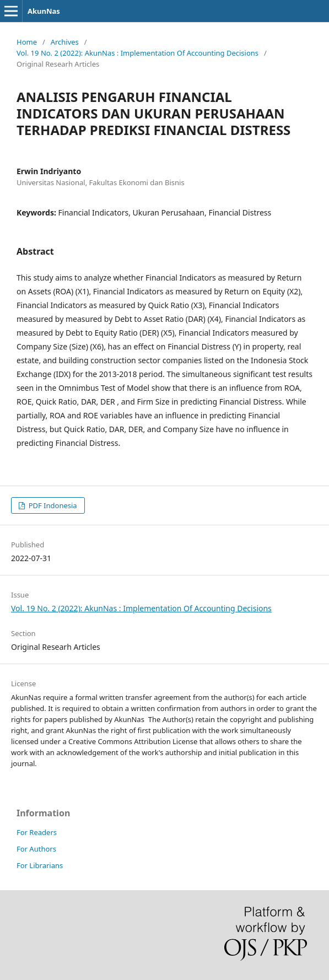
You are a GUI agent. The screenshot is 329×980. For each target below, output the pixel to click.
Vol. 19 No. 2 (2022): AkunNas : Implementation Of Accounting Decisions (137, 53)
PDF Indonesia (52, 505)
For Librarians (40, 865)
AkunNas (44, 11)
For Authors (36, 849)
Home (27, 42)
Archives (65, 42)
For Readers (37, 832)
